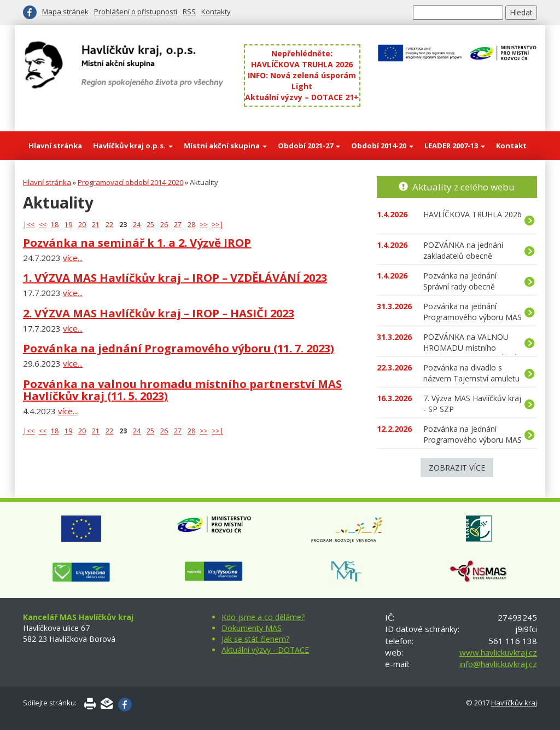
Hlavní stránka (55, 146)
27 (178, 225)
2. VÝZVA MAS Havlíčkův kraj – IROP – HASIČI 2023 (159, 313)
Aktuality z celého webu (463, 187)
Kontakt (511, 146)
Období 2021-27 (309, 146)
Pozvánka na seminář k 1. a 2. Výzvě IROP (137, 243)
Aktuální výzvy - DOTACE (265, 650)
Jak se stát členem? (255, 639)
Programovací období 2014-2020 (130, 182)
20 (82, 225)
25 (150, 225)
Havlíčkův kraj (514, 703)
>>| (217, 225)
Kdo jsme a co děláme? (263, 617)
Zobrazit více (457, 468)
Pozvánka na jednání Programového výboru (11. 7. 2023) (179, 348)
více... (73, 258)
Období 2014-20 (382, 146)
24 (137, 225)
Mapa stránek (65, 11)
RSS (189, 11)
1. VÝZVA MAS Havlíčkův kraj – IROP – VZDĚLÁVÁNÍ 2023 (175, 278)
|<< (29, 225)
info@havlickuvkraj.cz (498, 664)
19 (68, 225)
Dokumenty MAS (252, 628)
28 (191, 225)
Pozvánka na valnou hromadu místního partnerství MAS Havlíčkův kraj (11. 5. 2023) (182, 390)
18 (55, 225)
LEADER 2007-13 (455, 146)
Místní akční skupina (225, 146)
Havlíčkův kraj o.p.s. (133, 146)
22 (109, 225)
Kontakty (216, 11)
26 (164, 225)
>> (203, 225)
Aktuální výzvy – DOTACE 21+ (302, 97)
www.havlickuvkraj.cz (498, 652)
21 (96, 225)
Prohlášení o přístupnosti (136, 11)
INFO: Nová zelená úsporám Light (302, 81)
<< (43, 225)
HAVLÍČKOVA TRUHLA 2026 (302, 64)
